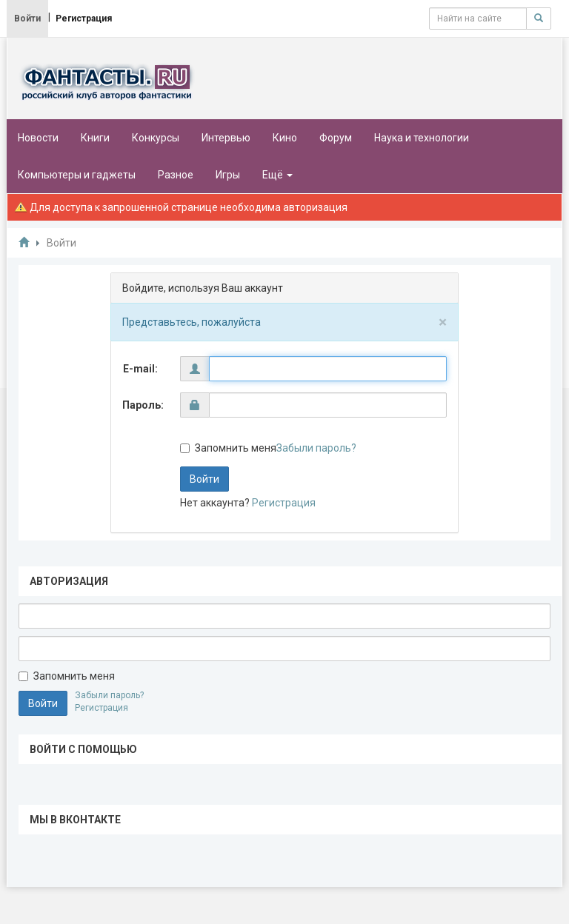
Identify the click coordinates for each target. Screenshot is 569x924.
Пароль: (143, 405)
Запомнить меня (228, 448)
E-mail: (140, 369)
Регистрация (284, 503)
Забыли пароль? (316, 448)
